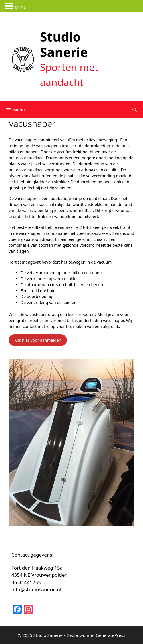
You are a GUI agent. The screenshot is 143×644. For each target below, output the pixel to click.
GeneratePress (111, 635)
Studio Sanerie (64, 44)
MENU (21, 7)
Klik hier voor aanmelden (38, 340)
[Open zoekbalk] (135, 110)
